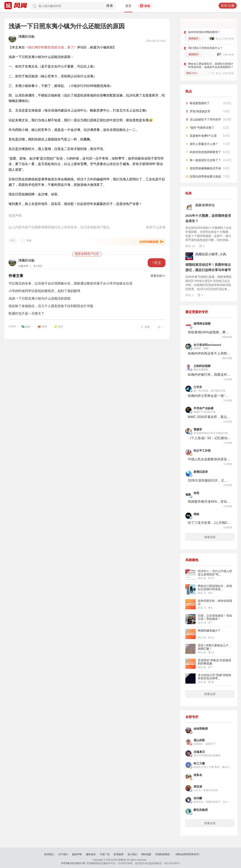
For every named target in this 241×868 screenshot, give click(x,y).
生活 (13, 240)
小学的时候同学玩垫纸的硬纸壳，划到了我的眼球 (44, 291)
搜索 (110, 6)
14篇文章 (23, 266)
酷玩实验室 (201, 810)
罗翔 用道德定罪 (200, 111)
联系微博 (119, 854)
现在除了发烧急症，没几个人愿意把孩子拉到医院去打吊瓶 (51, 306)
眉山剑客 (199, 740)
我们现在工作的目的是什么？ (205, 48)
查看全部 (210, 537)
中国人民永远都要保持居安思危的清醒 (209, 459)
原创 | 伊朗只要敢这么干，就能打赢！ (215, 647)
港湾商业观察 (202, 324)
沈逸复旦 (199, 752)
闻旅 (196, 514)
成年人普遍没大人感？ (204, 144)
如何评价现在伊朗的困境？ (204, 32)
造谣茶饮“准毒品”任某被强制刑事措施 (214, 662)
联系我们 (49, 854)
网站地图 (146, 854)
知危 (196, 493)
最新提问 (194, 38)
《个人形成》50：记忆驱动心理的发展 (209, 438)
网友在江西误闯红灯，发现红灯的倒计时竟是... (215, 588)
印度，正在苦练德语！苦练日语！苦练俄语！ (215, 617)
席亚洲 (198, 787)
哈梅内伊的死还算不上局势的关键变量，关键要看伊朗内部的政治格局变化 (209, 353)
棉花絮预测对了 (200, 103)
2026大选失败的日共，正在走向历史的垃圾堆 (209, 480)
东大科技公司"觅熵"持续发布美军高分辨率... (215, 677)
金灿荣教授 (201, 729)
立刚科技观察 (202, 366)
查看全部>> (158, 276)
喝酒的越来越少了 (209, 630)
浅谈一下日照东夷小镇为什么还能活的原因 (40, 298)
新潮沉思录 (201, 472)
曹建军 (198, 430)
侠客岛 (198, 775)
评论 (190, 246)
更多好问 (222, 24)
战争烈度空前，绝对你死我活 (215, 602)
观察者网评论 (205, 205)
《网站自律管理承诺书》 (187, 854)
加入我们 (132, 854)
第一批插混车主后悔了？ (205, 160)
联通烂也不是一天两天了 (26, 314)
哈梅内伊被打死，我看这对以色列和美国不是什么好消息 (209, 375)
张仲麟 (198, 798)
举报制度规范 (163, 854)
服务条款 (91, 854)
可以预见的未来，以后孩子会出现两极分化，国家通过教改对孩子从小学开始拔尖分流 (70, 283)
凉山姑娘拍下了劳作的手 (205, 119)
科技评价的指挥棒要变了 (205, 152)
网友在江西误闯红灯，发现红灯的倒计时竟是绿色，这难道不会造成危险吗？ (211, 65)
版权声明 (77, 854)
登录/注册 (228, 6)
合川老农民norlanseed (207, 345)
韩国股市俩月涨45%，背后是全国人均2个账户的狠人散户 (209, 502)
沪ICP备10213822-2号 (73, 863)
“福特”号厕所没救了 (202, 128)
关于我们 (63, 854)
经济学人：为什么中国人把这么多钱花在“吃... (215, 573)
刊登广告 (105, 854)
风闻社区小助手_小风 (211, 254)
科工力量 (199, 763)
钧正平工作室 (202, 451)
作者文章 (16, 276)
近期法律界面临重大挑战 (205, 176)
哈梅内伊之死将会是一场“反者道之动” (209, 396)
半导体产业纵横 (204, 408)
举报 (29, 241)
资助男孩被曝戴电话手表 (205, 168)
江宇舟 (198, 387)
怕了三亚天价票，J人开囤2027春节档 (209, 523)
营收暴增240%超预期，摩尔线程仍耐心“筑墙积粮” (209, 332)
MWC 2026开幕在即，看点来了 (209, 417)
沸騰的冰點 (26, 37)
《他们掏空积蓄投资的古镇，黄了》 (51, 47)
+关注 (156, 263)
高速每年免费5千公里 (203, 136)
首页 (128, 6)
